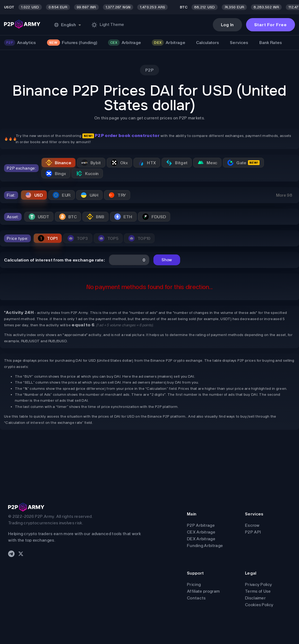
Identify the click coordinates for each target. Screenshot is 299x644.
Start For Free (271, 25)
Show (167, 260)
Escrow (252, 525)
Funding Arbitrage (205, 546)
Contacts (196, 598)
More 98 (284, 195)
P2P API (253, 532)
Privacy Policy (258, 584)
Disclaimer (255, 598)
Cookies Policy (259, 605)
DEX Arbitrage (201, 539)
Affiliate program (203, 591)
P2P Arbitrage (201, 525)
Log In (227, 25)
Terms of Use (258, 591)
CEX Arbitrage (201, 532)
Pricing (194, 584)
